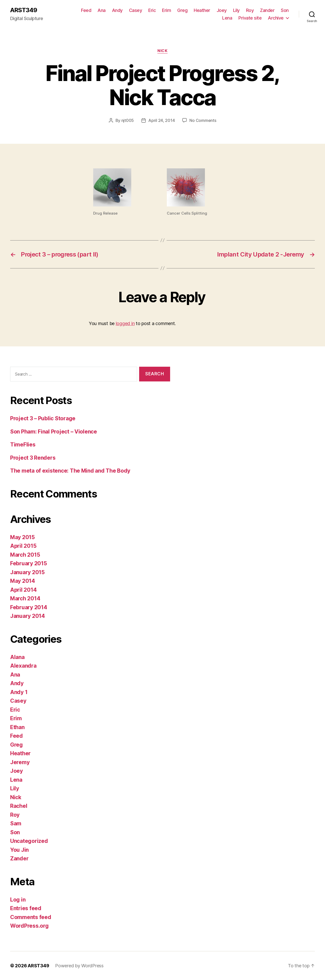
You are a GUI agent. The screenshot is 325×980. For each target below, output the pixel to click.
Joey (222, 10)
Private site (250, 18)
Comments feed (31, 917)
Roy (250, 10)
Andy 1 (19, 692)
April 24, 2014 (161, 120)
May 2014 (23, 581)
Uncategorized (29, 841)
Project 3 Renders (33, 458)
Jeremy (20, 762)
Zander (267, 10)
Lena (227, 18)
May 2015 (22, 537)
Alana (17, 657)
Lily (236, 10)
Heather (202, 10)
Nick (162, 51)
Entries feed (26, 908)
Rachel (19, 806)
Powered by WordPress (79, 966)
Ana (102, 10)
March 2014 (25, 598)
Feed (86, 10)
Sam (16, 823)
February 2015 (29, 563)
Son (285, 10)
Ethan (17, 727)
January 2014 (28, 616)
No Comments (203, 120)
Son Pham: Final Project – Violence (54, 432)
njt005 (128, 120)
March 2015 (25, 555)
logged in (125, 323)
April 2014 (23, 590)
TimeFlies (23, 445)
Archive (276, 18)
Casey (136, 10)
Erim (166, 10)
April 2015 (23, 546)
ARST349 (24, 10)
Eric (152, 10)
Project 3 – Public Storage (43, 418)
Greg (182, 10)
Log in (18, 900)
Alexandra (23, 666)
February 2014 (29, 607)
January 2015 (27, 572)
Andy (117, 10)
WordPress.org (29, 926)
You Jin (19, 850)
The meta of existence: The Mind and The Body (70, 471)
